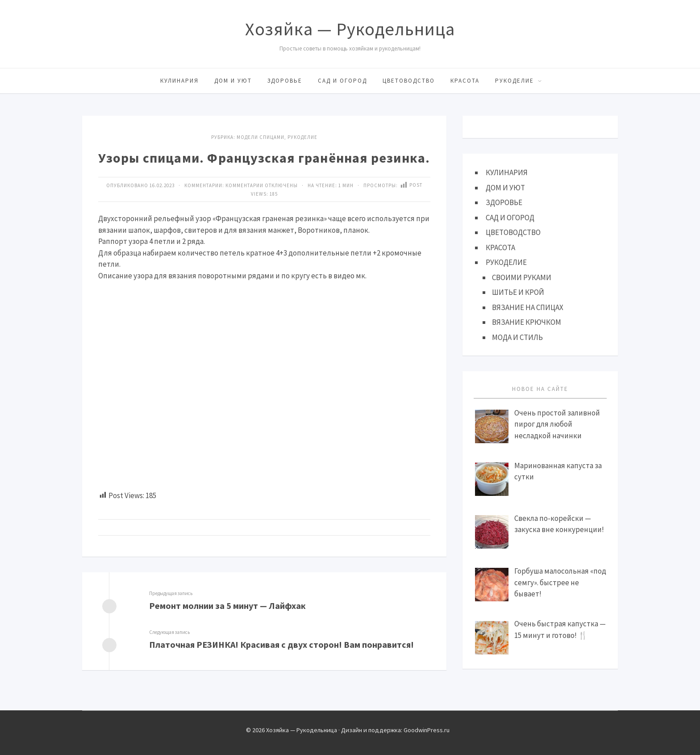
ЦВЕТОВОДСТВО (409, 81)
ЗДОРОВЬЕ (285, 81)
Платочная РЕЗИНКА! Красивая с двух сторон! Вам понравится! (281, 644)
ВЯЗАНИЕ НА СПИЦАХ (528, 307)
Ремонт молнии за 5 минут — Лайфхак (227, 606)
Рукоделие (302, 137)
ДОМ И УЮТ (233, 81)
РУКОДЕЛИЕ (515, 81)
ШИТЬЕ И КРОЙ (518, 292)
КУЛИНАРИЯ (179, 81)
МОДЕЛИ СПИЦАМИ (260, 137)
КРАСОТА (465, 81)
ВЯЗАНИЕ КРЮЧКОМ (527, 322)
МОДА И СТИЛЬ (517, 337)
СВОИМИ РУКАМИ (522, 277)
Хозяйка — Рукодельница (350, 29)
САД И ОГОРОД (342, 81)
